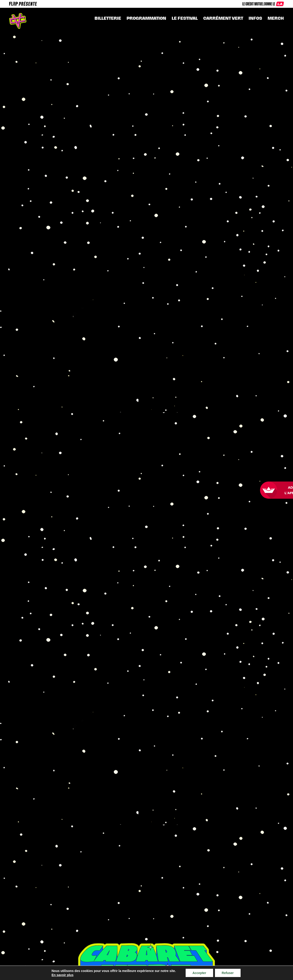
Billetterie (108, 18)
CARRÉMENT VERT (223, 18)
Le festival (185, 18)
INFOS (255, 18)
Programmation (146, 18)
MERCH (276, 18)
